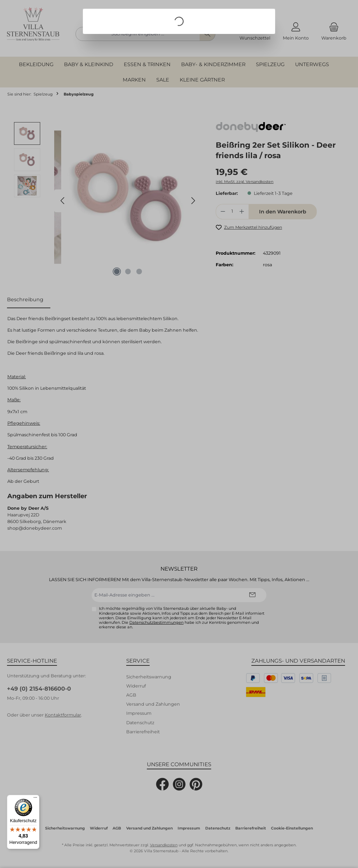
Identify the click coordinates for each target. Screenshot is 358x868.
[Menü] (35, 799)
